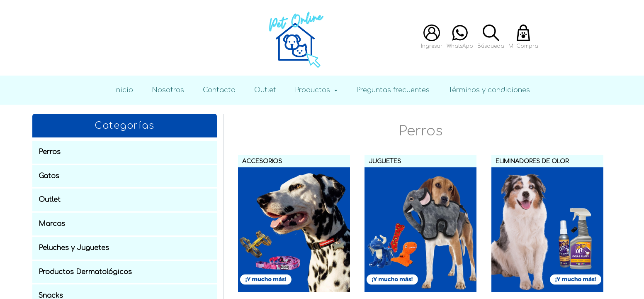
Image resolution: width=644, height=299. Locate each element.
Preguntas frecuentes (393, 90)
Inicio (124, 90)
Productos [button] (313, 90)
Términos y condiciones (489, 90)
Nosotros (168, 90)
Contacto (219, 90)
